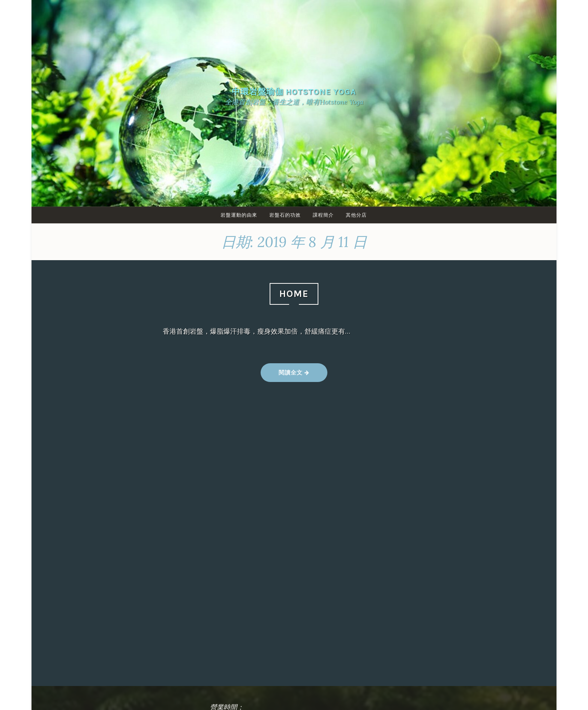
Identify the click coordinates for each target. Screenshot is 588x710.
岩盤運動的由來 (238, 215)
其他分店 (358, 215)
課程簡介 (324, 215)
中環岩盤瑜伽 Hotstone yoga (294, 92)
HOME (294, 294)
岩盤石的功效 (285, 215)
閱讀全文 (294, 375)
